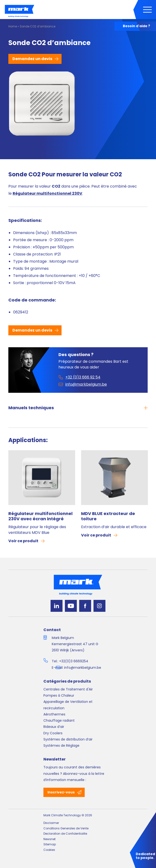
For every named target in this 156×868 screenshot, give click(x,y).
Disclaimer (51, 823)
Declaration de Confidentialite (65, 834)
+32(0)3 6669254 (74, 661)
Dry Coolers (53, 733)
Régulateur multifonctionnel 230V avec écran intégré (40, 516)
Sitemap (50, 844)
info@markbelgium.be (83, 668)
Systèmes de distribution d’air (68, 739)
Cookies (49, 850)
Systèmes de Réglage (61, 745)
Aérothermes (54, 714)
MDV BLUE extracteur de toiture (108, 516)
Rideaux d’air (54, 727)
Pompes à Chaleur (59, 695)
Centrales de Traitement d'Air (68, 689)
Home (13, 26)
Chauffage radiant (59, 720)
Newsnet (49, 839)
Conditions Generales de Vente (66, 828)
